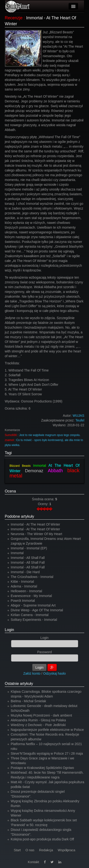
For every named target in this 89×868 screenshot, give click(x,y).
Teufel (80, 420)
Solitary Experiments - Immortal (34, 620)
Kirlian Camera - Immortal (30, 615)
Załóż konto (32, 673)
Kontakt (33, 862)
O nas (30, 850)
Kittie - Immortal (22, 582)
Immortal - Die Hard (25, 572)
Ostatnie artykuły (19, 684)
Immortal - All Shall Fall (28, 558)
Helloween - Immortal (26, 591)
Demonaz (34, 471)
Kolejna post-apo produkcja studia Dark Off (42, 839)
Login (9, 630)
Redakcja (46, 850)
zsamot (9, 440)
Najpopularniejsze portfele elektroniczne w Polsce (47, 730)
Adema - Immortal (24, 586)
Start (17, 850)
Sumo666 (11, 435)
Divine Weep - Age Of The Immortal (37, 610)
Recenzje (14, 18)
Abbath (55, 471)
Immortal (39, 466)
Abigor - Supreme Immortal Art (33, 605)
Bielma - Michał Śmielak (28, 701)
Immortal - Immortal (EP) (29, 548)
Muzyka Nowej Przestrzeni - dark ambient (41, 715)
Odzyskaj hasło (54, 673)
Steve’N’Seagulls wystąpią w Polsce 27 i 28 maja (47, 753)
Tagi (8, 453)
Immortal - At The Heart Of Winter (35, 524)
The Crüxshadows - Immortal (32, 577)
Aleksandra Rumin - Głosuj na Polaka (38, 720)
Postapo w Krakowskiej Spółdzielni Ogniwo (42, 768)
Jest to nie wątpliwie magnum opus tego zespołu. (50, 435)
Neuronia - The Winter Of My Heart (36, 534)
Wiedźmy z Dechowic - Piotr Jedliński (38, 725)
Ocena (10, 491)
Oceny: (43, 504)
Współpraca (66, 850)
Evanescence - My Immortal (31, 596)
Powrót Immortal (23, 601)
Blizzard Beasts (20, 466)
